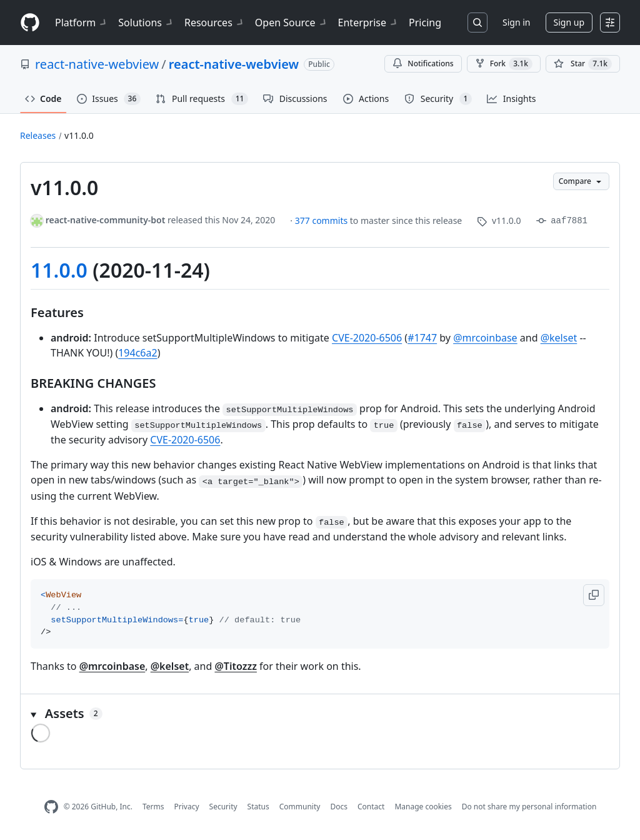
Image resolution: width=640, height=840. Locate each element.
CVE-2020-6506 (367, 338)
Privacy (187, 807)
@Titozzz (235, 666)
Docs (339, 807)
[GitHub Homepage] (51, 807)
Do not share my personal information (529, 807)
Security (223, 807)
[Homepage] (30, 23)
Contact (371, 807)
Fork (504, 64)
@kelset (559, 338)
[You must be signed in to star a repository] (583, 64)
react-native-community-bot (106, 220)
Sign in (516, 22)
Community (300, 807)
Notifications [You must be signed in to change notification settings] (423, 63)
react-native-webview (97, 64)
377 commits (322, 220)
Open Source (292, 23)
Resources (215, 23)
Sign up (569, 22)
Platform (82, 23)
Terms (153, 807)
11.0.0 (59, 270)
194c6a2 (137, 353)
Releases (38, 135)
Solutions (146, 23)
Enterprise (368, 23)
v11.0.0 (79, 135)
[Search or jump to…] (477, 23)
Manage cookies (423, 807)
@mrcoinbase (485, 338)
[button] (594, 595)
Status (258, 807)
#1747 (422, 338)
